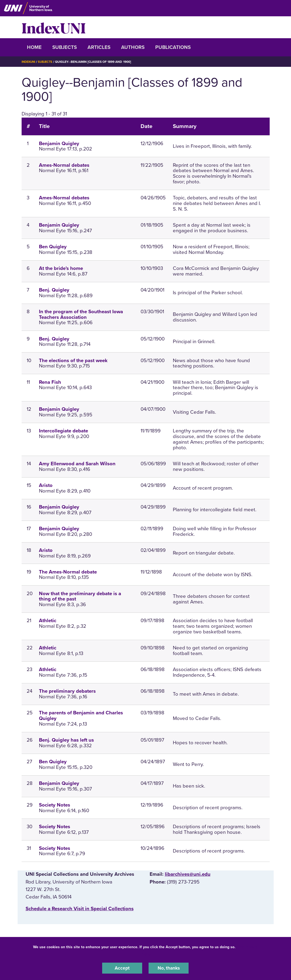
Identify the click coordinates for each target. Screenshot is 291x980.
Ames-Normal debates (64, 165)
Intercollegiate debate (63, 431)
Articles (99, 47)
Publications (173, 47)
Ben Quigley (53, 247)
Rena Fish (50, 382)
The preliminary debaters (67, 691)
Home (34, 47)
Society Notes (55, 805)
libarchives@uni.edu (188, 874)
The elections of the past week (73, 361)
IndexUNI (54, 27)
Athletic (48, 621)
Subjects (65, 47)
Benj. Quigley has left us (66, 740)
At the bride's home (61, 268)
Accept (122, 968)
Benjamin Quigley (59, 144)
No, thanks (169, 968)
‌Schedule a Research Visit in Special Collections (80, 909)
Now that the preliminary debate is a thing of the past (80, 596)
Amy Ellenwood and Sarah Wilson (77, 464)
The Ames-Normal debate (68, 572)
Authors (133, 47)
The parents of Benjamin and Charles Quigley (81, 716)
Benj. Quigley (54, 290)
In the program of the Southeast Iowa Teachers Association (81, 314)
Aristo (46, 485)
